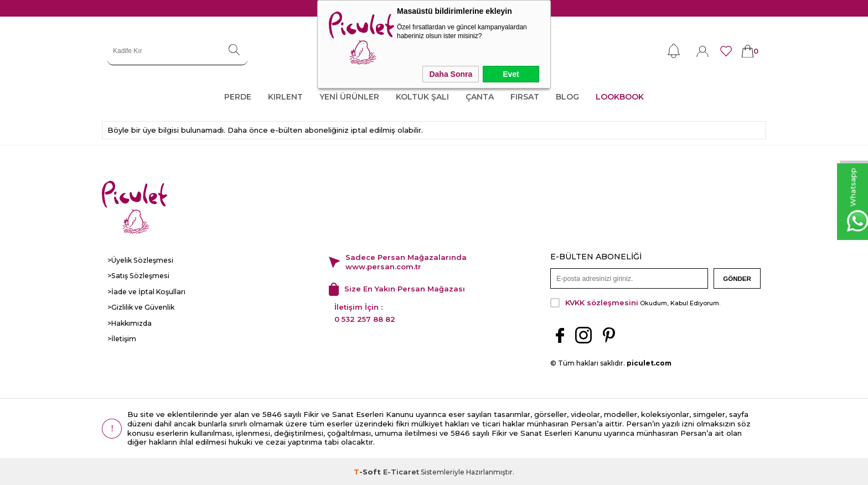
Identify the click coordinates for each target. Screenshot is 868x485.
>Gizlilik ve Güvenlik (141, 307)
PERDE (238, 97)
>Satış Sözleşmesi (137, 276)
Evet (511, 74)
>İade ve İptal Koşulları (145, 291)
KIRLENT (285, 97)
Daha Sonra (451, 74)
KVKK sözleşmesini (602, 301)
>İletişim (122, 338)
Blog (567, 97)
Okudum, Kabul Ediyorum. (635, 301)
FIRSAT (525, 97)
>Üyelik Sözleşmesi (139, 260)
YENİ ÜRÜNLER (349, 97)
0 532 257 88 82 (365, 318)
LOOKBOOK (620, 97)
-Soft (368, 471)
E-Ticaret (401, 471)
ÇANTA (480, 97)
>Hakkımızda (129, 322)
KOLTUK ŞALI (422, 97)
